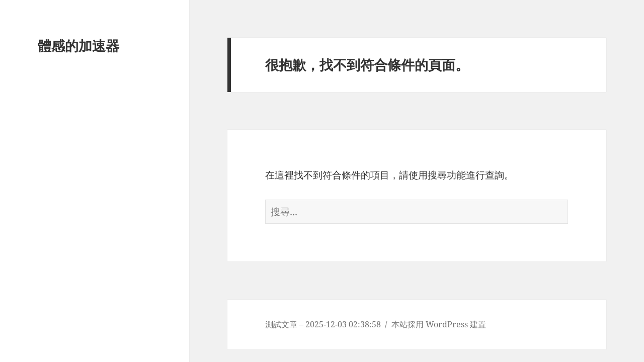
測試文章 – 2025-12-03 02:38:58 (323, 324)
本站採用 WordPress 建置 (439, 324)
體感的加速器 (78, 46)
